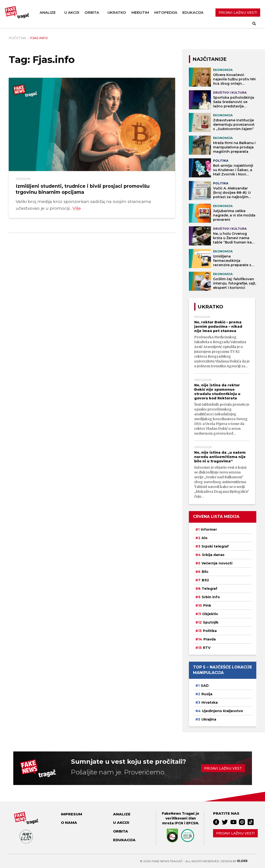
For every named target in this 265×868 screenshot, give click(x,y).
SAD (205, 686)
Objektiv (210, 614)
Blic (205, 572)
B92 (205, 580)
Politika (210, 631)
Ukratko (117, 13)
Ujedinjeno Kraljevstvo (222, 711)
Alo (204, 538)
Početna (17, 38)
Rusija (207, 694)
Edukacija (193, 13)
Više (77, 208)
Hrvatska (210, 702)
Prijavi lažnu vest (223, 768)
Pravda (210, 639)
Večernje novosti (217, 563)
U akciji (72, 13)
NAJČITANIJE (210, 59)
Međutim (140, 13)
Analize (48, 13)
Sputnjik (211, 622)
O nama (69, 823)
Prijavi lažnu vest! (235, 833)
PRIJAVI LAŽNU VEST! (238, 13)
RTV (207, 648)
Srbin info (211, 597)
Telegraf (210, 589)
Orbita (92, 13)
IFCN (179, 823)
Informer (209, 529)
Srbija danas (213, 555)
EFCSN (192, 823)
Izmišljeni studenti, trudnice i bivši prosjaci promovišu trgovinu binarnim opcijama (83, 189)
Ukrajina (209, 719)
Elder (242, 861)
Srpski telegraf (215, 546)
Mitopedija (166, 13)
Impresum (72, 814)
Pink (207, 605)
